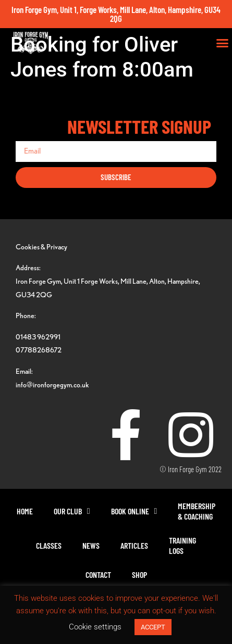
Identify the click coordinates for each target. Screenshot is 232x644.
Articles (134, 545)
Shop (139, 574)
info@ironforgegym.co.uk (52, 384)
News (91, 545)
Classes (49, 545)
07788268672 (39, 350)
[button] (223, 43)
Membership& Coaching (197, 511)
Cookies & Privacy (41, 247)
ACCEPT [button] (153, 627)
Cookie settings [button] (95, 627)
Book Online (134, 511)
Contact (98, 574)
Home (25, 511)
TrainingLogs (182, 545)
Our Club (72, 511)
